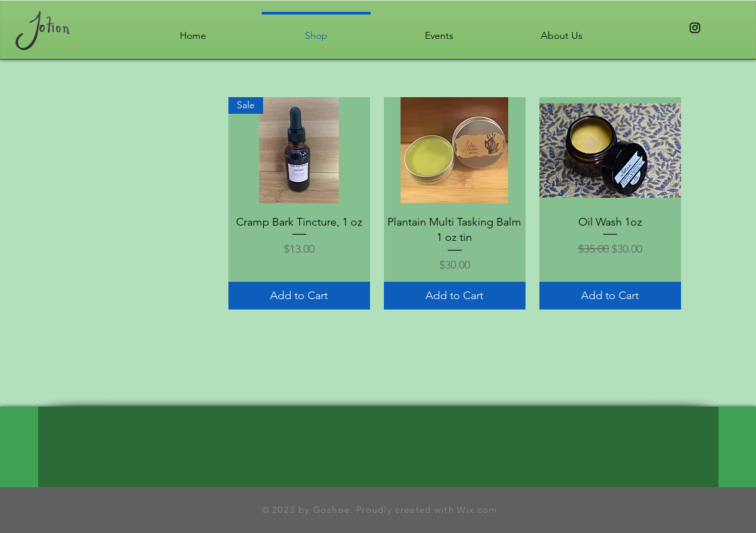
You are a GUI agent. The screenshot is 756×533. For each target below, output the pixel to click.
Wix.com (476, 510)
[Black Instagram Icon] (695, 28)
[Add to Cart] (299, 296)
